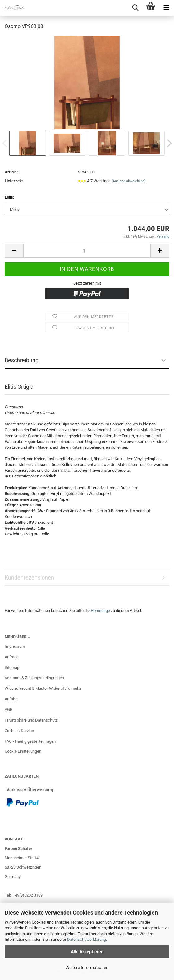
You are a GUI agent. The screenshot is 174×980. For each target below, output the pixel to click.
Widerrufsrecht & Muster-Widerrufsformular (43, 688)
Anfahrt (11, 699)
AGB (9, 710)
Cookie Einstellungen (23, 751)
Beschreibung (22, 360)
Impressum (15, 646)
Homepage (100, 611)
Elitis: (9, 197)
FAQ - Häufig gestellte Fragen (30, 741)
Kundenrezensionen (29, 578)
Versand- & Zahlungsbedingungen (34, 678)
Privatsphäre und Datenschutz (31, 720)
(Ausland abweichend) (129, 181)
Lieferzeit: (14, 181)
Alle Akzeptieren (87, 952)
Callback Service (19, 731)
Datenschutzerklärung (87, 939)
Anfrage (12, 657)
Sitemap (12, 668)
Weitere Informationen (87, 968)
